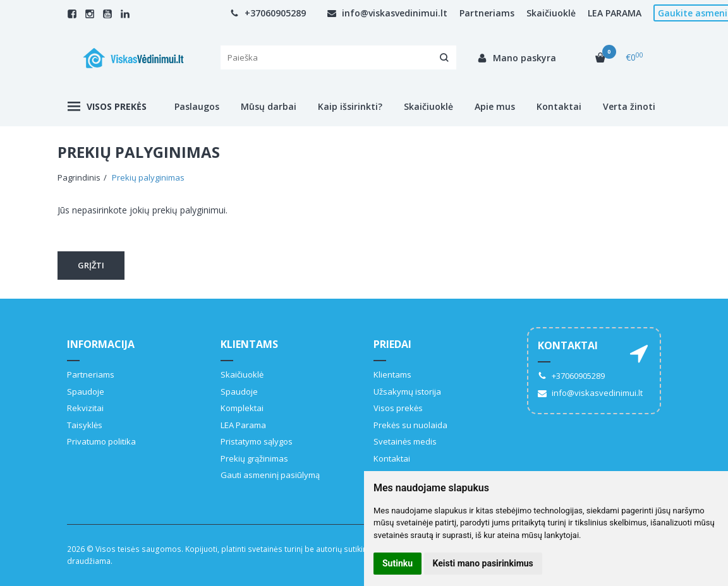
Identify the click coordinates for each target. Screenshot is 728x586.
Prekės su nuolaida (410, 425)
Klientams (249, 344)
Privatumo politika (101, 441)
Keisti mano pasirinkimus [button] (483, 563)
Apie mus (495, 106)
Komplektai (242, 408)
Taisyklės (85, 425)
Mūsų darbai (269, 106)
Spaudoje (86, 392)
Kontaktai (559, 106)
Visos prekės (107, 107)
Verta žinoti (629, 106)
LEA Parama (243, 425)
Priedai (392, 344)
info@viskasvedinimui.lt (387, 13)
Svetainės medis (405, 441)
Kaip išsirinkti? (350, 106)
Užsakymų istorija (407, 392)
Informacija (101, 344)
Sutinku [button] (397, 563)
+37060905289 (268, 13)
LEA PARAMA (615, 13)
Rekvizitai (85, 408)
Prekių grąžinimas (254, 458)
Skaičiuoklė (551, 13)
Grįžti (91, 265)
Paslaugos (197, 106)
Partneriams (487, 13)
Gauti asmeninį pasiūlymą (270, 475)
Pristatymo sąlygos (257, 441)
